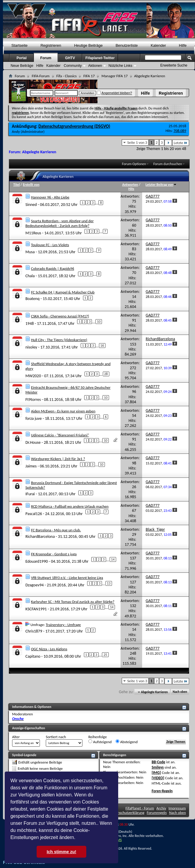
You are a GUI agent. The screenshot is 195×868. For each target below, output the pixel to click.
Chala (30, 276)
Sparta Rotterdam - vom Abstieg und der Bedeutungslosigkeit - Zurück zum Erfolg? (60, 223)
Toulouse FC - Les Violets (50, 245)
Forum (46, 58)
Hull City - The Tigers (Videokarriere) (59, 340)
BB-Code (158, 762)
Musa (30, 252)
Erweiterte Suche (174, 65)
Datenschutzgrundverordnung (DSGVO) (74, 126)
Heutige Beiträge (88, 45)
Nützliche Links (120, 66)
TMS (118, 840)
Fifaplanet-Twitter (100, 58)
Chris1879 (34, 631)
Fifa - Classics (67, 76)
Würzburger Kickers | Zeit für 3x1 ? (58, 459)
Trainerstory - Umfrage (63, 625)
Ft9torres (33, 400)
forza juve (34, 418)
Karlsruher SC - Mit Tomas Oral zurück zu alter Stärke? (73, 602)
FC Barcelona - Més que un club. (56, 530)
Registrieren (171, 93)
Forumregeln (157, 813)
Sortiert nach (56, 737)
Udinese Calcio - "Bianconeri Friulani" (60, 435)
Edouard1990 (37, 561)
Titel (17, 185)
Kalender (158, 45)
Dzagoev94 (35, 585)
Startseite (19, 45)
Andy (16, 132)
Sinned (31, 204)
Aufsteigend (100, 742)
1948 (30, 323)
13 (109, 583)
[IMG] (156, 773)
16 (102, 346)
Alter (16, 737)
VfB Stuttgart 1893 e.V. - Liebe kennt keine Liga (67, 578)
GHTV (70, 58)
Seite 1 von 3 (137, 142)
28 (106, 374)
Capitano (33, 656)
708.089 (180, 131)
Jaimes (31, 466)
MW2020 (33, 376)
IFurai (30, 494)
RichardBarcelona (40, 537)
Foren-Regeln (162, 791)
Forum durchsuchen (168, 164)
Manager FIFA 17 (114, 76)
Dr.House (33, 442)
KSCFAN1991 (36, 609)
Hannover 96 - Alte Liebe (50, 197)
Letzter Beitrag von (161, 185)
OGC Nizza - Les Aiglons (49, 649)
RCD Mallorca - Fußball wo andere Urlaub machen (70, 506)
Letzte (181, 143)
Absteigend (127, 742)
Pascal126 (34, 514)
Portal (22, 58)
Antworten (130, 185)
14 (113, 559)
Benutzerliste (127, 45)
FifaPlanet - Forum (140, 808)
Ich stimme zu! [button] (61, 852)
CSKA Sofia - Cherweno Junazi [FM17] (60, 316)
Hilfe (145, 93)
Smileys (158, 767)
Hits (131, 189)
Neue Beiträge (22, 66)
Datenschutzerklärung (127, 813)
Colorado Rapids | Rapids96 (53, 268)
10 (99, 322)
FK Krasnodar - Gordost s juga (54, 554)
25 (105, 655)
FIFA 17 (89, 76)
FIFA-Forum (40, 76)
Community (73, 66)
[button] (77, 838)
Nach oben (180, 692)
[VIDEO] (158, 778)
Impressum (177, 808)
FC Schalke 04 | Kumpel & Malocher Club (63, 292)
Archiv (161, 808)
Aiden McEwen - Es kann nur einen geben (63, 411)
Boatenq (32, 299)
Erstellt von (31, 185)
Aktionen (95, 66)
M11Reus (33, 233)
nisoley (31, 347)
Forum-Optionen (134, 164)
